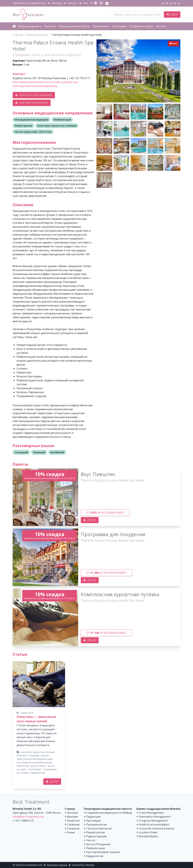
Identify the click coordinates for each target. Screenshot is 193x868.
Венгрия (72, 817)
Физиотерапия (23, 126)
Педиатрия (93, 817)
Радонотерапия (96, 836)
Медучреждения (30, 26)
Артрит (45, 755)
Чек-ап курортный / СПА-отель (33, 132)
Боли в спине (38, 766)
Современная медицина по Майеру (109, 813)
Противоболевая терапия (103, 852)
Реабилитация (62, 120)
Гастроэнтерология (99, 828)
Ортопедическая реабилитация (34, 762)
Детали (90, 520)
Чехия (71, 832)
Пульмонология (96, 825)
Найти (172, 15)
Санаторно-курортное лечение (38, 752)
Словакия (73, 828)
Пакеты (50, 26)
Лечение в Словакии (28, 755)
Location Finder (148, 832)
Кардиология (37, 773)
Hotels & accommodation (154, 825)
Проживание (101, 26)
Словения (73, 825)
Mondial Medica (148, 836)
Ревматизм (23, 766)
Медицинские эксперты (74, 26)
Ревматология (95, 832)
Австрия (72, 813)
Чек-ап (91, 840)
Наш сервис (119, 26)
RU (179, 3)
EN (163, 3)
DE (171, 3)
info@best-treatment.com (28, 817)
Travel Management (151, 813)
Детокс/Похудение (98, 844)
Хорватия (73, 821)
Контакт (162, 26)
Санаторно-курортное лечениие (57, 126)
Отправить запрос (141, 26)
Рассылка (57, 3)
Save (173, 43)
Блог (86, 3)
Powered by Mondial (83, 865)
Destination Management (155, 817)
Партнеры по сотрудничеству (29, 3)
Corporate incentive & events (157, 828)
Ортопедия (35, 769)
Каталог (73, 3)
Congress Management (153, 821)
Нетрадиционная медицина (31, 120)
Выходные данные (57, 865)
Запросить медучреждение (34, 95)
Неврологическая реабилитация (35, 759)
